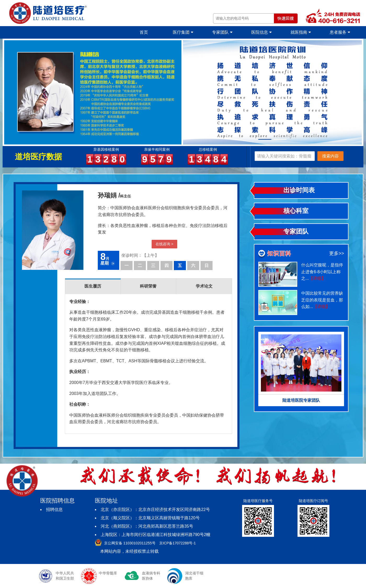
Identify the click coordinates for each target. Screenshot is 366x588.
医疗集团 (183, 32)
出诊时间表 (299, 190)
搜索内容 (330, 156)
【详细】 (317, 278)
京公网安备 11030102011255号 (130, 543)
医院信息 (261, 32)
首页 (144, 32)
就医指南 (301, 32)
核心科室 (296, 211)
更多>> (337, 253)
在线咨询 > (164, 244)
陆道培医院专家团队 (301, 400)
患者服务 (340, 32)
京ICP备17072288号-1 (178, 543)
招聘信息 (54, 510)
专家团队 (222, 32)
